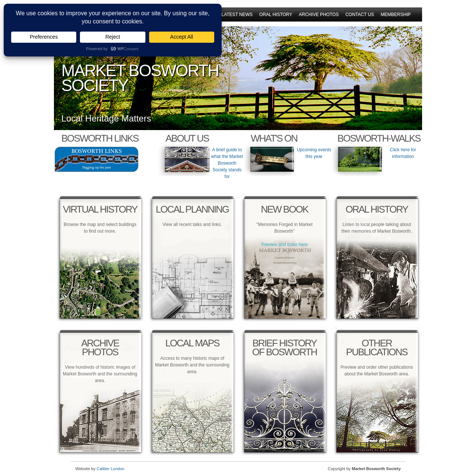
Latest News (237, 14)
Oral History (276, 14)
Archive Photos (319, 14)
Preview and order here (285, 245)
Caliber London (111, 469)
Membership (396, 14)
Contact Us (360, 14)
